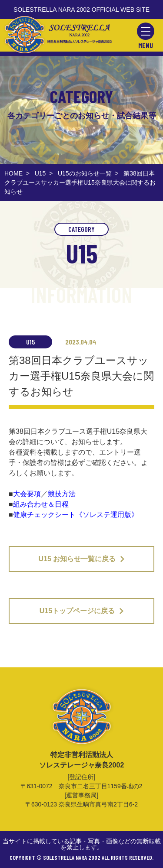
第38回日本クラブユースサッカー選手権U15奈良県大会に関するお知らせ (80, 182)
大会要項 (27, 494)
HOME (13, 173)
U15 (40, 173)
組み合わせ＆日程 (41, 504)
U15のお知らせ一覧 (85, 173)
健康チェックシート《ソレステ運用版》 (76, 515)
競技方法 (62, 494)
